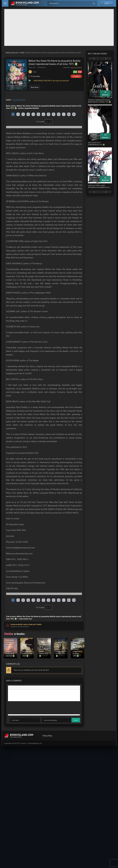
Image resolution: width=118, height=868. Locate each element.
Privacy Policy (47, 736)
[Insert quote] (55, 688)
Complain (76, 76)
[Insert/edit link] (47, 688)
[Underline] (18, 688)
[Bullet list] (34, 688)
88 (69, 114)
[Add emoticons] (43, 688)
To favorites (34, 76)
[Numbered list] (38, 688)
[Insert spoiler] (59, 688)
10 (59, 114)
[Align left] (22, 688)
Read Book (35, 87)
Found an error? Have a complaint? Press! (26, 625)
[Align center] (26, 688)
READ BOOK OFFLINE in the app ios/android (51, 81)
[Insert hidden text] (62, 688)
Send (12, 720)
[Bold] (10, 688)
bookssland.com (12, 53)
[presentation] (94, 59)
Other (22, 53)
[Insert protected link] (50, 688)
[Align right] (30, 688)
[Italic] (14, 688)
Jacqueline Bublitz (76, 67)
